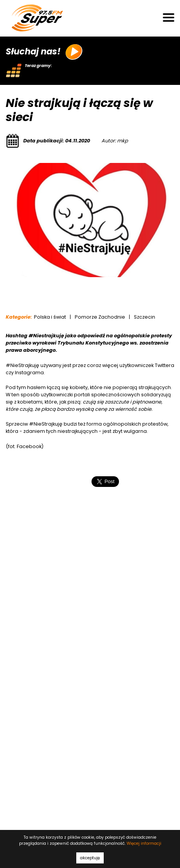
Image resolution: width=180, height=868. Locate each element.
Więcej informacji (144, 843)
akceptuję (90, 858)
